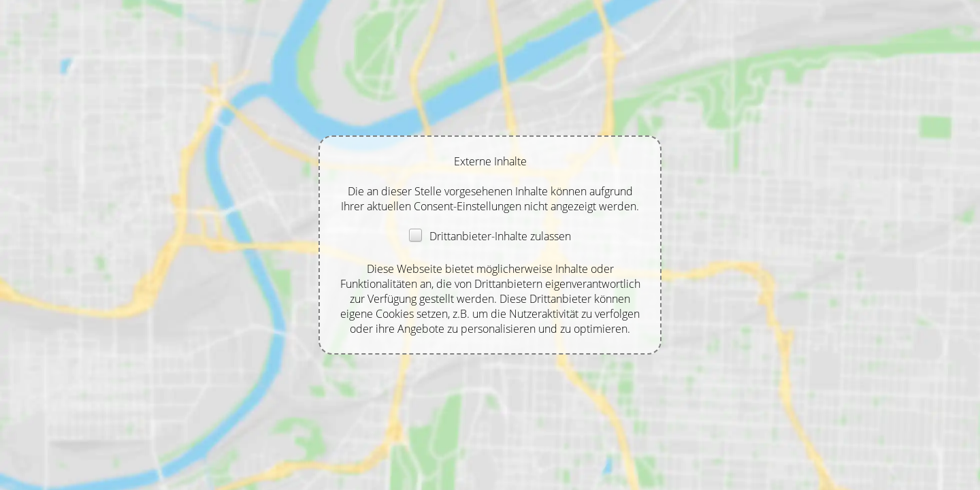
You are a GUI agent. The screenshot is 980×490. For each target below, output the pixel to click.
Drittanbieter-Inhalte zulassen (490, 236)
